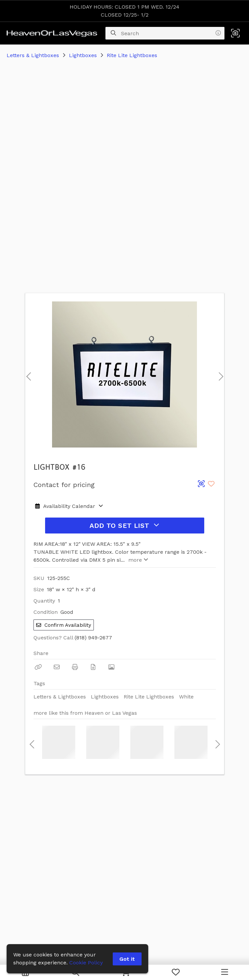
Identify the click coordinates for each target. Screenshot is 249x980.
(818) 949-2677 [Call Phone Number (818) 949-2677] (93, 638)
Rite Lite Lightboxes (132, 55)
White (186, 697)
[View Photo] (111, 667)
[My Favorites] (176, 972)
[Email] (57, 667)
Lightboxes (83, 55)
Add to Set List (124, 526)
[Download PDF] (93, 667)
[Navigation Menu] (225, 972)
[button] (235, 33)
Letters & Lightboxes (33, 55)
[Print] (75, 667)
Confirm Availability (64, 625)
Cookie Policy (86, 963)
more (137, 560)
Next (219, 374)
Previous (29, 374)
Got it (127, 959)
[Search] (113, 33)
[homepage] (54, 33)
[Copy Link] (38, 667)
